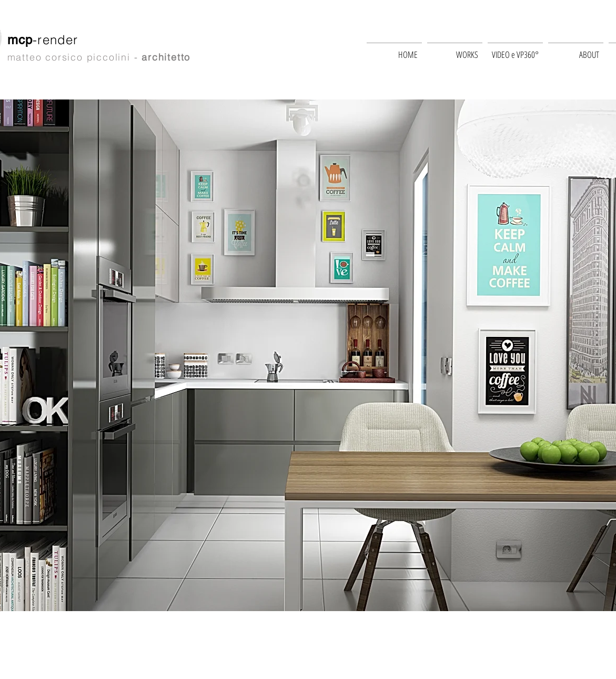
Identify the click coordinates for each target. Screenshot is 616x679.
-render (58, 40)
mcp (20, 40)
